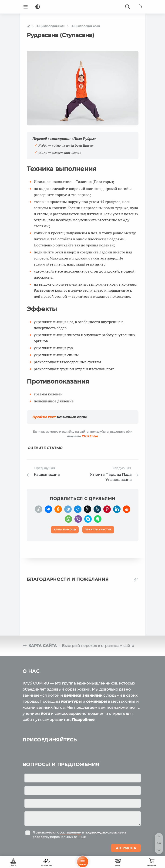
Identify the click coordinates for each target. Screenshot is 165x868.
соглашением (70, 832)
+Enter (90, 436)
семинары (96, 701)
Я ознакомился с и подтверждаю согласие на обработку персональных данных (79, 834)
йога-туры (71, 701)
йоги (45, 713)
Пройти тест (44, 417)
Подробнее (83, 719)
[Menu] (26, 7)
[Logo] (83, 7)
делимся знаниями (83, 695)
